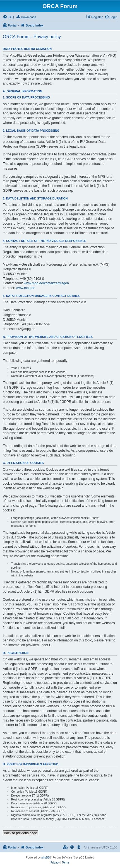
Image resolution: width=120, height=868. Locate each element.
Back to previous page (21, 833)
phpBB (45, 858)
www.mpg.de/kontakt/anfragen (46, 283)
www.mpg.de (26, 288)
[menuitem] (8, 17)
